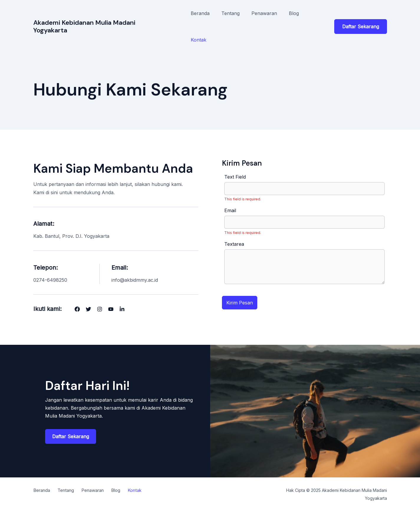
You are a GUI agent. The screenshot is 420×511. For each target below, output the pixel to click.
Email (230, 210)
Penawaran (264, 13)
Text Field (235, 177)
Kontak (199, 40)
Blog (294, 13)
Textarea (234, 244)
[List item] (77, 309)
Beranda (200, 13)
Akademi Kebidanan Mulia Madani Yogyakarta (84, 26)
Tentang (230, 13)
